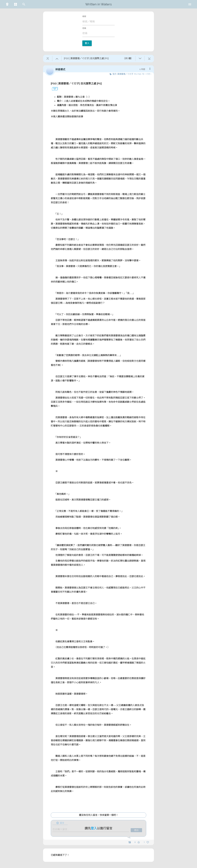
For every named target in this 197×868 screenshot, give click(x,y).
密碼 (84, 28)
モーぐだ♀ (147, 74)
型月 (115, 74)
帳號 (84, 16)
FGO (139, 74)
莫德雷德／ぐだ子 (125, 74)
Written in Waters (98, 4)
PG (135, 74)
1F (53, 89)
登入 (87, 43)
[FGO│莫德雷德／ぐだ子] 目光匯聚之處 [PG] (76, 84)
